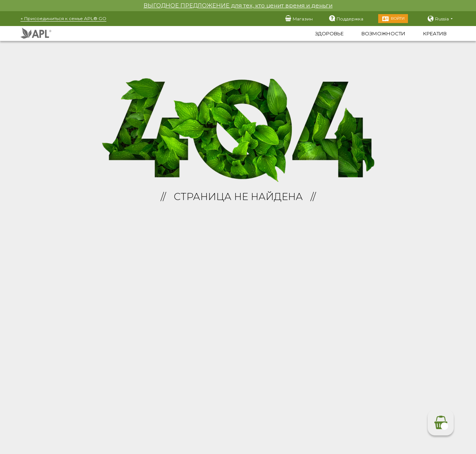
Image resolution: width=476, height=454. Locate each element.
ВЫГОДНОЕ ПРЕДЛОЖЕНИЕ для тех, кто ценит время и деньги (238, 5)
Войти (398, 18)
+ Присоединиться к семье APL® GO (63, 18)
